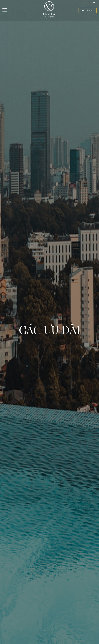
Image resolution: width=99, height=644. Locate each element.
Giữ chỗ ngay (87, 10)
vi (94, 3)
